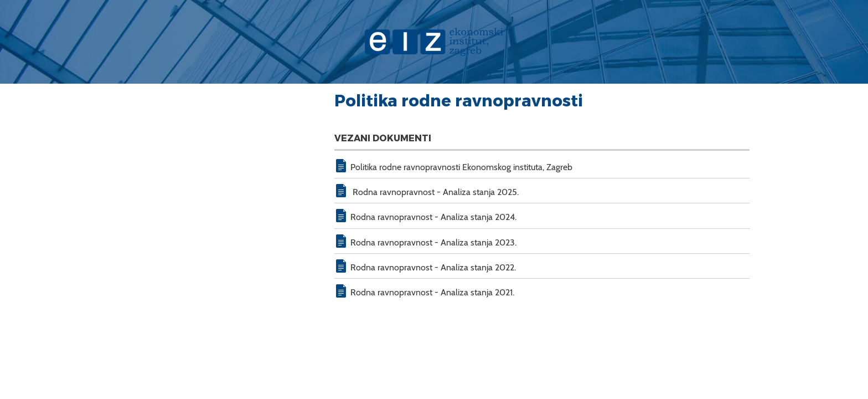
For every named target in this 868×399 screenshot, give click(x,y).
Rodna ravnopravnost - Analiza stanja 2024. (433, 217)
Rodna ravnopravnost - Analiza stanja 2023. (433, 242)
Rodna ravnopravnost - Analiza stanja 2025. (435, 192)
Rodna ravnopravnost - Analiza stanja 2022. (433, 267)
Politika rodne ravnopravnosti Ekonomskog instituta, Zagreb (461, 167)
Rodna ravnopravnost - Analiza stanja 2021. (432, 292)
